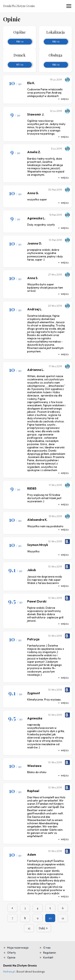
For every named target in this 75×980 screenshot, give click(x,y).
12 (29, 928)
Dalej (44, 928)
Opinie (11, 957)
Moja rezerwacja (18, 948)
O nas (47, 948)
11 (63, 918)
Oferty (11, 953)
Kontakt (48, 957)
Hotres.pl (9, 972)
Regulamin (50, 953)
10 (50, 918)
